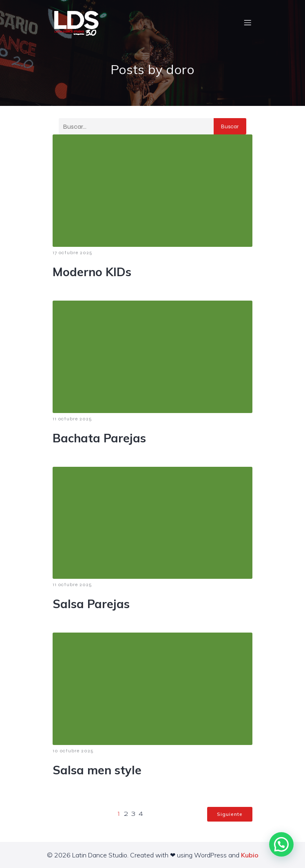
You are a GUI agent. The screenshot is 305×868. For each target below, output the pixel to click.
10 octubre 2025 (73, 751)
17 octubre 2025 (73, 253)
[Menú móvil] (248, 22)
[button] (281, 844)
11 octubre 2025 (72, 419)
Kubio (250, 855)
